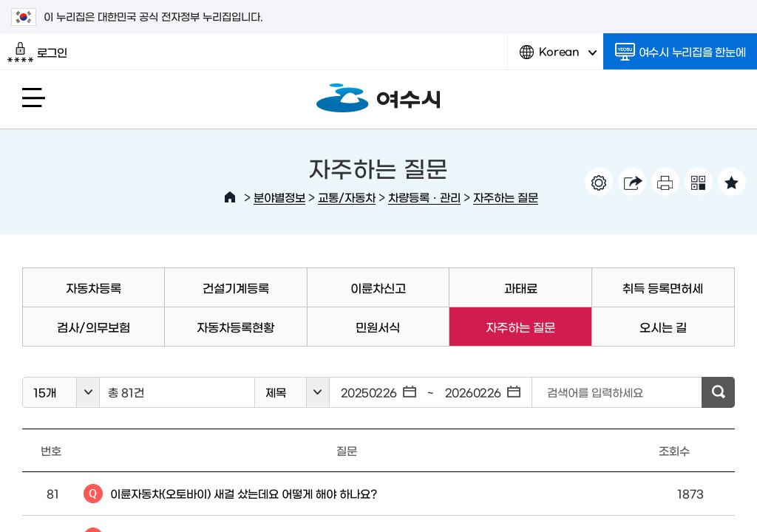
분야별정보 (279, 197)
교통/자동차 (347, 197)
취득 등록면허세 (663, 287)
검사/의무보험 (94, 327)
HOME (230, 197)
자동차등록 (94, 287)
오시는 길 (663, 327)
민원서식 (378, 327)
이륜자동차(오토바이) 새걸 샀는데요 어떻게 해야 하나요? (244, 493)
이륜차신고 (378, 287)
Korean (558, 57)
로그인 (37, 52)
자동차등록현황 (235, 327)
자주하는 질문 (506, 197)
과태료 (521, 287)
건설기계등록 (236, 287)
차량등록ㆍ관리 (424, 197)
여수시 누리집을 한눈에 (680, 52)
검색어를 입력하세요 (595, 392)
